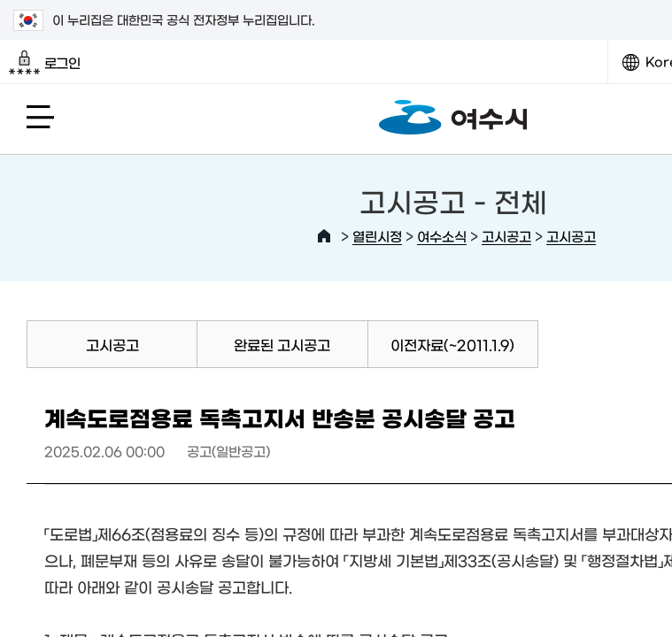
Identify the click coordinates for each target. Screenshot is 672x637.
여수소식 (442, 236)
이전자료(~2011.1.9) (452, 344)
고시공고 (506, 236)
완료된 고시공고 (282, 344)
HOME (324, 236)
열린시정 (377, 236)
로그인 (45, 63)
